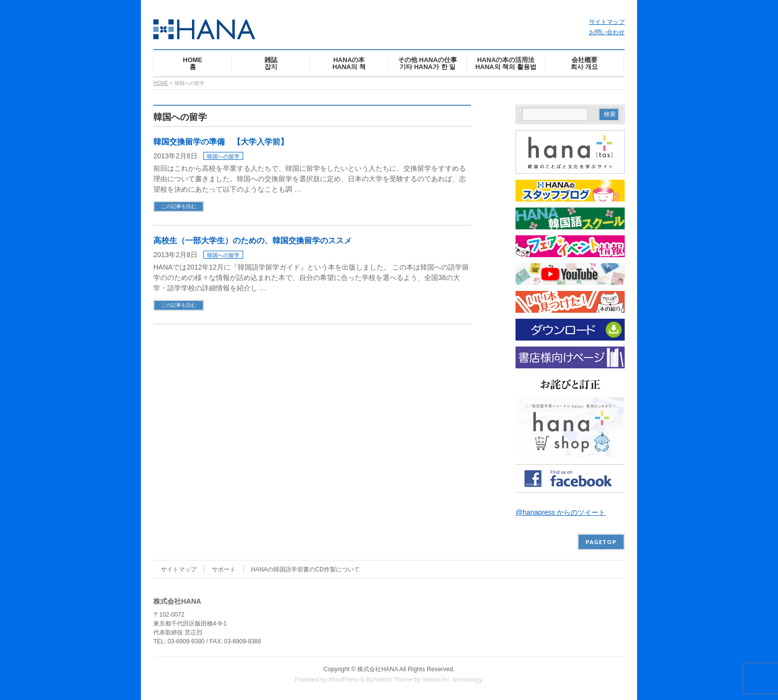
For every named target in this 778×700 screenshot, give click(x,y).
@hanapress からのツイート (560, 512)
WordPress (344, 680)
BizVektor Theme (389, 680)
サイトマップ (607, 22)
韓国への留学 (223, 156)
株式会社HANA (378, 669)
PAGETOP (601, 542)
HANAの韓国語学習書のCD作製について (305, 569)
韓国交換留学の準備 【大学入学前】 (221, 142)
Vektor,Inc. (437, 680)
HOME (161, 83)
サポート (224, 569)
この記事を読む (179, 206)
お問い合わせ (607, 32)
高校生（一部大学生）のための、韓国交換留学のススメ (253, 241)
